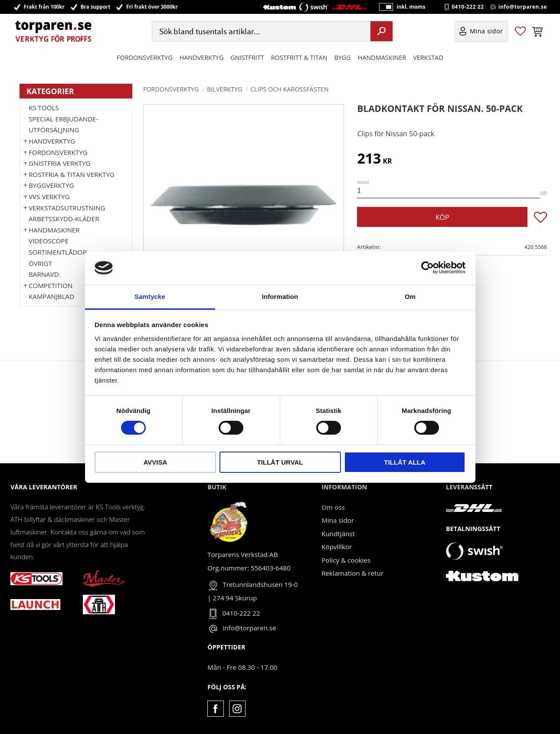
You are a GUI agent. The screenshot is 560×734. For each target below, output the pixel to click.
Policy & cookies (346, 560)
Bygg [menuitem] (343, 58)
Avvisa (156, 462)
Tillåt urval (280, 462)
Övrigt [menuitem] (40, 263)
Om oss (333, 507)
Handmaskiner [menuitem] (382, 58)
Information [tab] (280, 297)
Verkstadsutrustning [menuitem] (67, 208)
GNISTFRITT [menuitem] (247, 58)
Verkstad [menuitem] (428, 58)
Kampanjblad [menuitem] (51, 296)
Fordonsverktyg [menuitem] (145, 58)
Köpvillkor (337, 547)
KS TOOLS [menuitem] (44, 108)
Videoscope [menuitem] (49, 241)
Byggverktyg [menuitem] (51, 185)
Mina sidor (338, 520)
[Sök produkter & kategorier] (260, 32)
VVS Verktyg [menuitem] (49, 197)
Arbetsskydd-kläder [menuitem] (64, 219)
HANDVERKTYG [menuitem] (202, 58)
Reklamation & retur (352, 573)
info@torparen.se (523, 7)
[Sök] (382, 32)
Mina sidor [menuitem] (486, 32)
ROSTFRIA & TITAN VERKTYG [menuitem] (72, 174)
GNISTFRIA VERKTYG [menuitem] (59, 163)
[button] (520, 32)
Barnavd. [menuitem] (45, 274)
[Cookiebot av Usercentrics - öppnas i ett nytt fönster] (427, 268)
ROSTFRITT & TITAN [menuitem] (299, 58)
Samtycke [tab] (150, 297)
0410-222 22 (468, 7)
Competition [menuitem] (51, 285)
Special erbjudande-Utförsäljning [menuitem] (63, 125)
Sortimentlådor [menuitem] (58, 252)
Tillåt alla (404, 462)
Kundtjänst (338, 534)
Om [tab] (410, 297)
